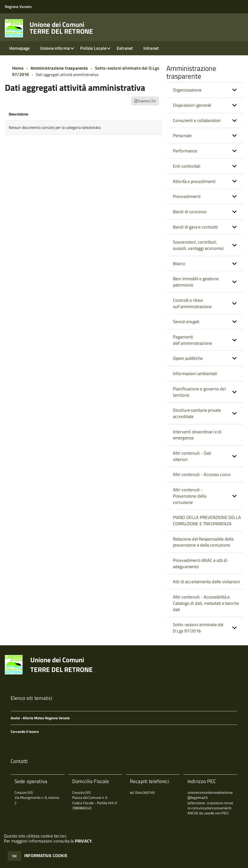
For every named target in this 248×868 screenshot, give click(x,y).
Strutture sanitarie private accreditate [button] (197, 413)
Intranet (151, 48)
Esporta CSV (145, 101)
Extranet (125, 48)
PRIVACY (83, 841)
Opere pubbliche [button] (188, 358)
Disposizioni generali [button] (192, 105)
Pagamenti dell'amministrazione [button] (193, 340)
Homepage (19, 48)
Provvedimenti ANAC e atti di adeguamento (200, 563)
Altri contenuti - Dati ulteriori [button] (192, 456)
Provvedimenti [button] (187, 196)
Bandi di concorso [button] (190, 212)
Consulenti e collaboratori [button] (197, 120)
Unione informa (55, 48)
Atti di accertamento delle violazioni (206, 582)
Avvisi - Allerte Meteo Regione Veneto (40, 718)
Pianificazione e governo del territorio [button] (199, 392)
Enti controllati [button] (187, 166)
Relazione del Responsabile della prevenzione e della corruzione (203, 542)
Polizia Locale (93, 48)
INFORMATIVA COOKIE (46, 856)
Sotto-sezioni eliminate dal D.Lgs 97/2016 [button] (198, 628)
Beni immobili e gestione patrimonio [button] (196, 282)
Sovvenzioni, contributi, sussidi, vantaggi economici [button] (199, 245)
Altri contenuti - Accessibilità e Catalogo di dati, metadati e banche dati (206, 603)
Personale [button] (182, 135)
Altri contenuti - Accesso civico (202, 474)
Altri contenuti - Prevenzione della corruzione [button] (190, 496)
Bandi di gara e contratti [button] (195, 227)
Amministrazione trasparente (59, 68)
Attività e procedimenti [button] (194, 181)
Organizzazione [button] (187, 90)
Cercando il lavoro (25, 732)
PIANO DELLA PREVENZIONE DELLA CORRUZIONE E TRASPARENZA (207, 520)
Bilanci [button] (179, 264)
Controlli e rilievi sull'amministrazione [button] (192, 303)
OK (14, 856)
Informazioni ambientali (195, 373)
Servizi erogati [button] (186, 322)
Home (18, 68)
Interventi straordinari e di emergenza (197, 435)
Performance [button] (185, 151)
